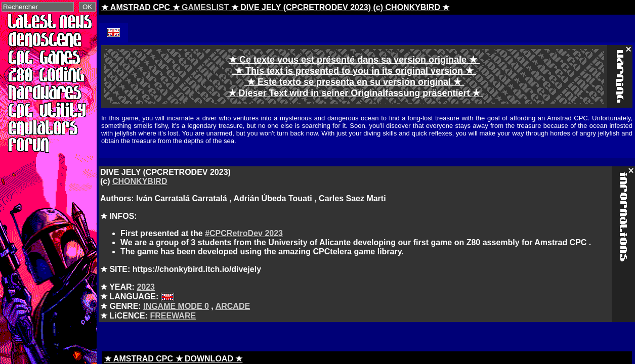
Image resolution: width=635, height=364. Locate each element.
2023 (146, 287)
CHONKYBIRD (140, 181)
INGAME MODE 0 (176, 306)
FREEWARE (173, 316)
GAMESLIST (205, 7)
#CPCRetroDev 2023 (244, 233)
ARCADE (233, 306)
